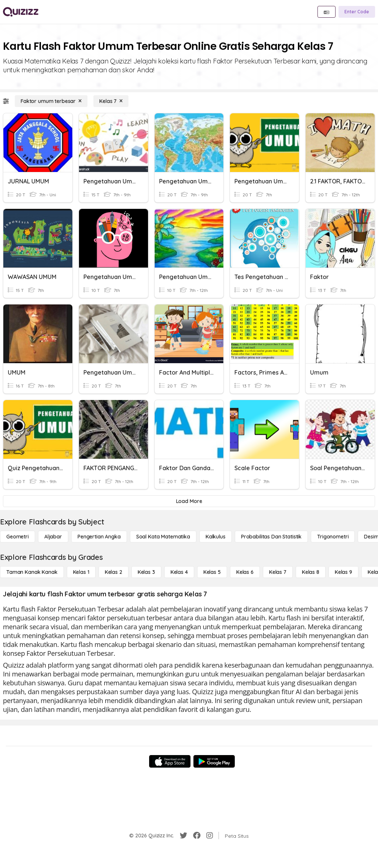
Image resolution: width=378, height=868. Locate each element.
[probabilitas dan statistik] (271, 537)
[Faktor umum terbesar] (51, 101)
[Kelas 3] (146, 572)
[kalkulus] (216, 537)
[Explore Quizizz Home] (21, 12)
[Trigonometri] (333, 537)
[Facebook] (197, 836)
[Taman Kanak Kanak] (32, 572)
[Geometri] (18, 537)
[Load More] (189, 501)
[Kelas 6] (245, 572)
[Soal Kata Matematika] (163, 537)
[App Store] (170, 761)
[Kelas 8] (311, 572)
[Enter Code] (357, 12)
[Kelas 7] (111, 101)
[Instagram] (210, 836)
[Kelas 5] (212, 572)
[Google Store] (214, 761)
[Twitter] (183, 836)
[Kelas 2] (114, 572)
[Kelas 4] (179, 572)
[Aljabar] (53, 537)
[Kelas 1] (81, 572)
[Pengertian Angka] (99, 537)
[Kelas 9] (343, 572)
